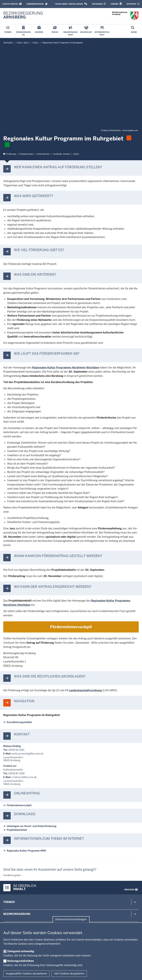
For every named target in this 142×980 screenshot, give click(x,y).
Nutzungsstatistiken (21, 961)
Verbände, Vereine (61, 154)
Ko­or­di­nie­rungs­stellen (19, 722)
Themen (9, 902)
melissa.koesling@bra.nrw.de (27, 754)
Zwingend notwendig (21, 951)
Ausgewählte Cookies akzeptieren (26, 974)
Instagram (99, 4)
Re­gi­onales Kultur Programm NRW (26, 851)
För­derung (11, 154)
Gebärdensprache (37, 4)
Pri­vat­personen (26, 154)
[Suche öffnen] (134, 31)
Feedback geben (12, 875)
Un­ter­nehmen (43, 154)
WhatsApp (133, 4)
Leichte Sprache (12, 4)
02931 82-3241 (16, 750)
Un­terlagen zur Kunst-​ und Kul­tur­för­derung (32, 826)
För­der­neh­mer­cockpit (71, 627)
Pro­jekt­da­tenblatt (17, 830)
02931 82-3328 (17, 773)
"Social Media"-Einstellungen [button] (71, 4)
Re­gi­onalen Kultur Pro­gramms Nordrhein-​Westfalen (66, 368)
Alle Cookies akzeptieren (69, 974)
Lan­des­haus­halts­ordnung (85, 690)
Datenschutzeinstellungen (71, 919)
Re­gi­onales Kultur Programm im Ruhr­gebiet (32, 715)
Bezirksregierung (17, 914)
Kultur (76, 154)
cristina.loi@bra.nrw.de (24, 777)
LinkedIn (116, 4)
